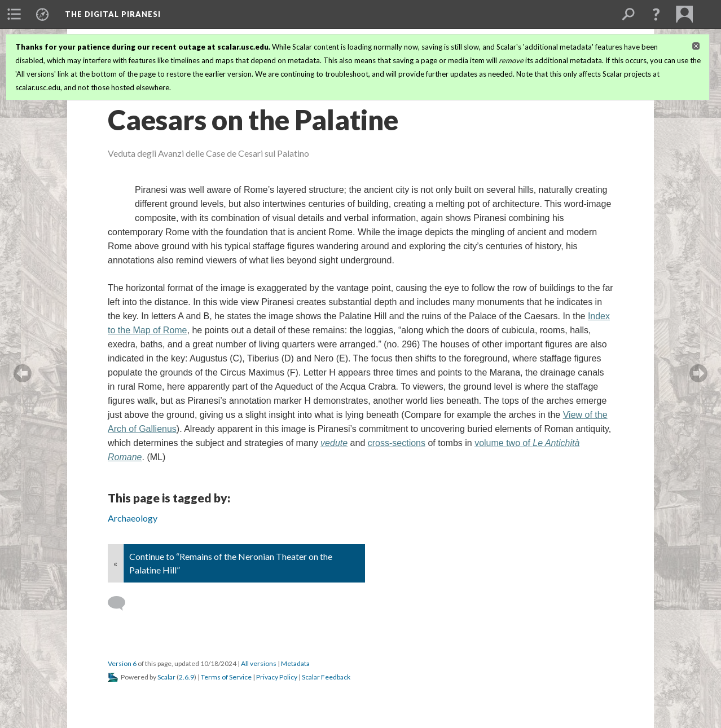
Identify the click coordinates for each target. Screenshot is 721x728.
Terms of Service (226, 677)
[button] (656, 14)
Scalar (166, 677)
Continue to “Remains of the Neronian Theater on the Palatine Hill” (231, 563)
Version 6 (122, 663)
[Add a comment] (122, 603)
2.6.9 (186, 677)
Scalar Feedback (326, 677)
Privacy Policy (277, 677)
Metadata (295, 663)
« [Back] (115, 563)
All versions (259, 663)
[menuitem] (14, 14)
